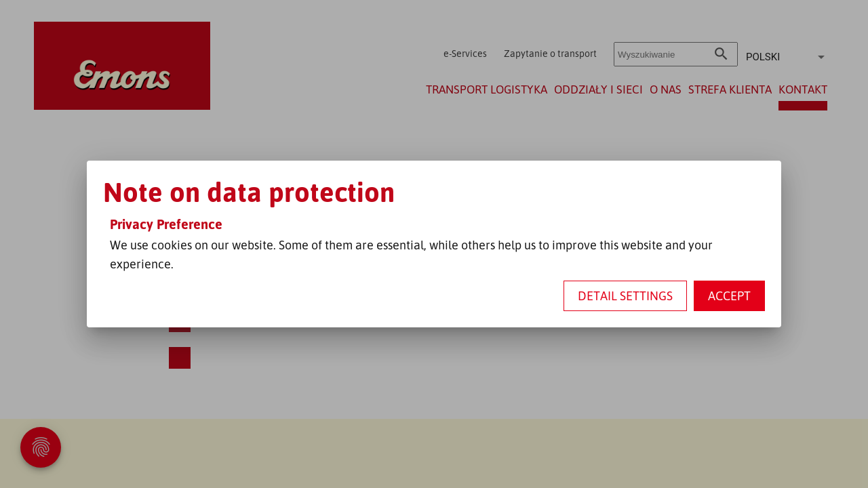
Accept (729, 296)
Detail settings (625, 296)
